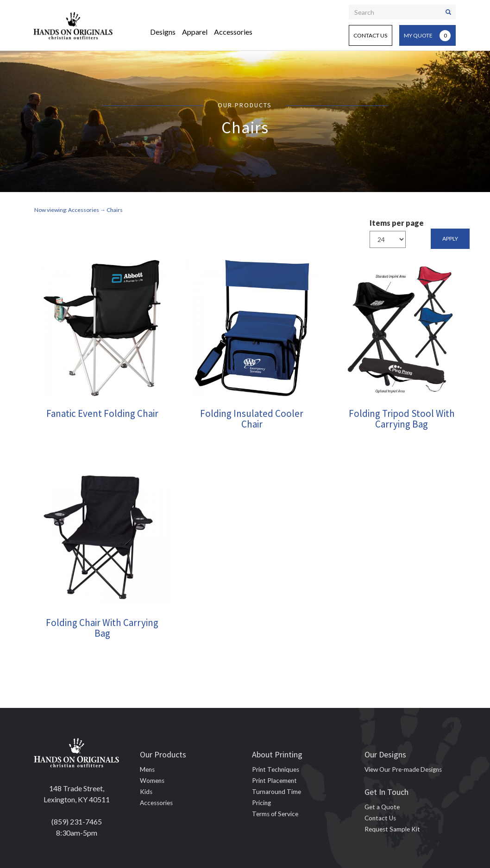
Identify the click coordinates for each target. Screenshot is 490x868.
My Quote (427, 36)
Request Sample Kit (392, 829)
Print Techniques (276, 769)
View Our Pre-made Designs (403, 769)
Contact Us (370, 35)
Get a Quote (382, 807)
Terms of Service (275, 814)
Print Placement (274, 781)
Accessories (233, 32)
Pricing (261, 803)
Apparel (195, 32)
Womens (152, 781)
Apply (450, 239)
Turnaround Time (276, 792)
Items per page (397, 223)
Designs (163, 32)
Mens (147, 769)
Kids (146, 792)
